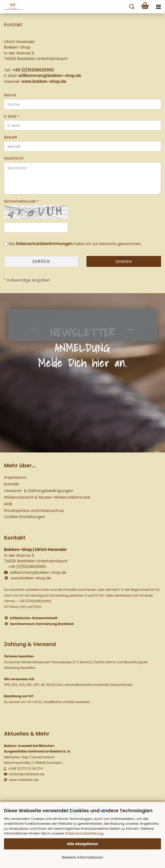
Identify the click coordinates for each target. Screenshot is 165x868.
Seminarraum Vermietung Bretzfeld (42, 624)
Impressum (15, 477)
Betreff (11, 137)
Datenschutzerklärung (84, 833)
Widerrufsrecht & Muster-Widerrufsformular (47, 497)
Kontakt (12, 484)
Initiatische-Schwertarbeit (34, 618)
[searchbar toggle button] (132, 7)
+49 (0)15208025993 (33, 70)
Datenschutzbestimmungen (44, 244)
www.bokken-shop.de (44, 81)
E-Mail (11, 116)
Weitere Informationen (82, 857)
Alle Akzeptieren (83, 844)
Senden (124, 261)
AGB (8, 504)
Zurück (41, 261)
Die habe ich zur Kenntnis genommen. (75, 244)
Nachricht (14, 158)
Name (10, 95)
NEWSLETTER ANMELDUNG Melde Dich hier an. (82, 348)
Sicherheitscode (20, 201)
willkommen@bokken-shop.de (50, 76)
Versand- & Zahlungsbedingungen (39, 491)
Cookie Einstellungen (25, 517)
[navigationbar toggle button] (158, 7)
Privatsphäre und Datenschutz (34, 510)
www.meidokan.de (23, 780)
